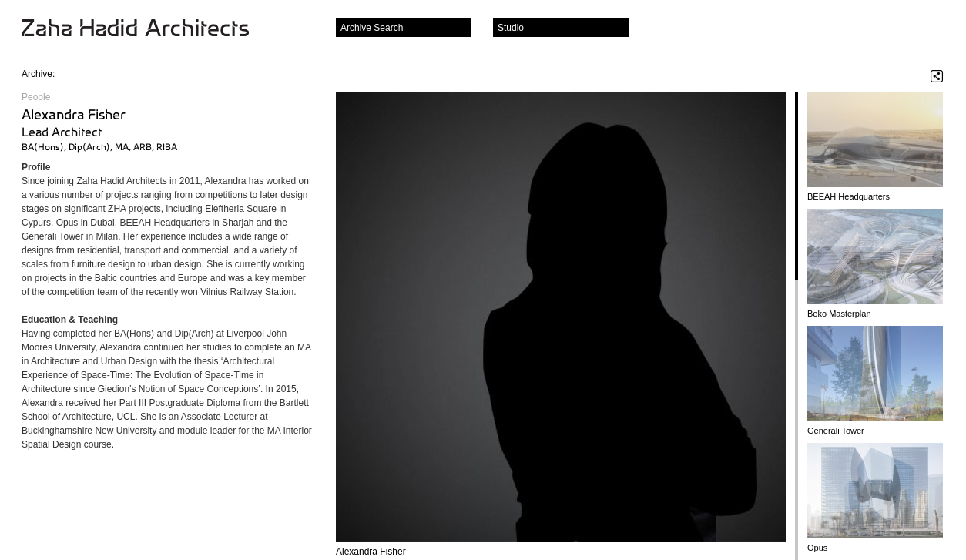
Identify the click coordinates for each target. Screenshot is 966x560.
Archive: (38, 74)
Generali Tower (836, 431)
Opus (817, 548)
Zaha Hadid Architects (148, 29)
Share (937, 76)
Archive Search (372, 28)
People (36, 97)
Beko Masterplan (839, 314)
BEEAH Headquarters (849, 196)
